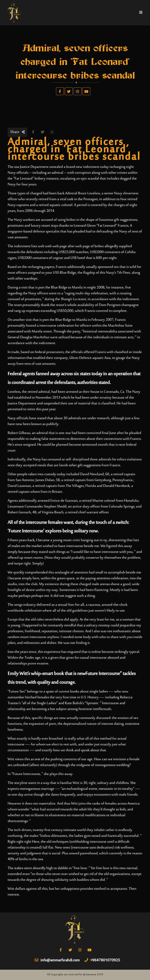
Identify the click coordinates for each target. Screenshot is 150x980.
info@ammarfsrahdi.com (57, 961)
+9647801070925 (102, 961)
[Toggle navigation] (141, 13)
